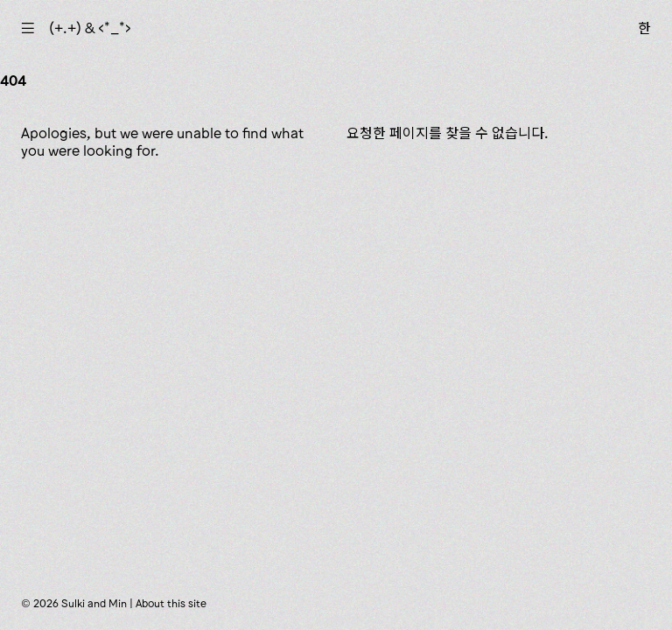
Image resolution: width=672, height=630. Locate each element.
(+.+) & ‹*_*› (90, 28)
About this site (171, 603)
